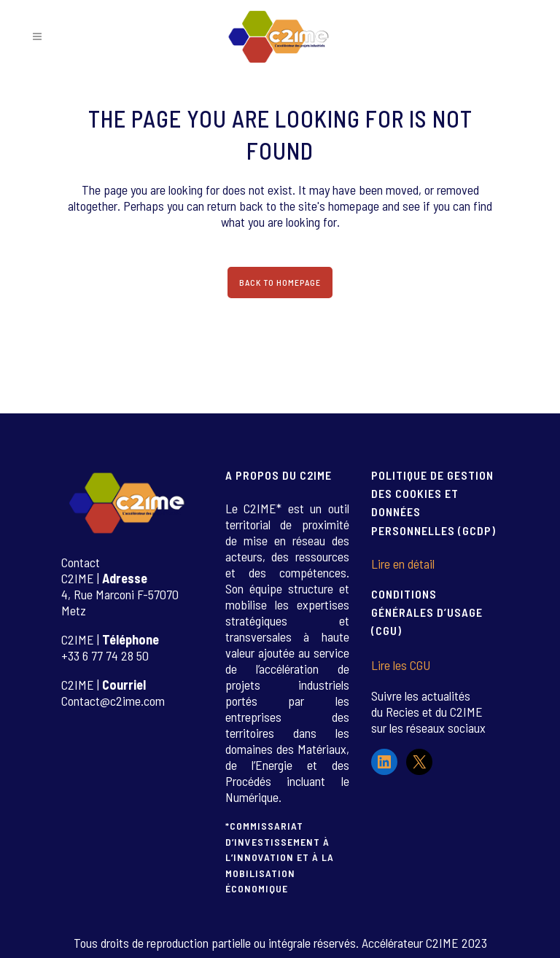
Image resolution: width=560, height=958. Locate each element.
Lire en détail (403, 564)
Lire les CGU (401, 665)
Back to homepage (280, 282)
